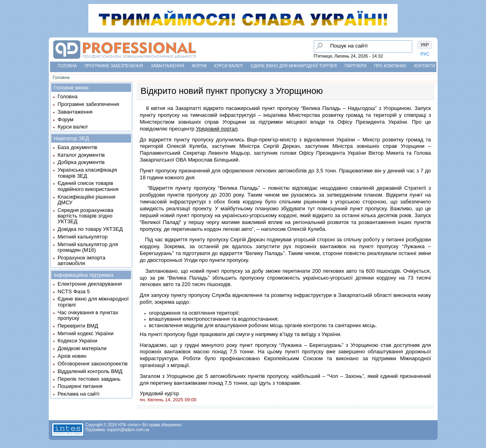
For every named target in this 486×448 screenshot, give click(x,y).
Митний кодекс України (86, 333)
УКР (425, 45)
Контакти (424, 66)
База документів (78, 147)
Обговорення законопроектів (93, 364)
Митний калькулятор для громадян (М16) (88, 247)
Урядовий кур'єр (160, 393)
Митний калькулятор (83, 237)
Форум (199, 66)
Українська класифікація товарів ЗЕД (87, 173)
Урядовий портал (217, 129)
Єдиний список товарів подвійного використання (88, 186)
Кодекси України (77, 341)
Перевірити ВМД (78, 326)
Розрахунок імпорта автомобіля (81, 260)
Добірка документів (81, 162)
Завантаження (168, 66)
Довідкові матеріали (82, 348)
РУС (425, 54)
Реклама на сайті (79, 394)
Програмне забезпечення (114, 66)
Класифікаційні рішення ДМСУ (87, 200)
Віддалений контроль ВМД (90, 371)
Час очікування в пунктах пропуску (88, 315)
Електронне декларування (90, 284)
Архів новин (72, 356)
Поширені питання (80, 386)
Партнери (356, 66)
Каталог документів (81, 155)
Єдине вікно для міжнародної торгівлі (294, 66)
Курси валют (228, 66)
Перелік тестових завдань (89, 379)
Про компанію (390, 66)
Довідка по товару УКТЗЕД (90, 229)
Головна (67, 66)
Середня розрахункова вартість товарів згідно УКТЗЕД (86, 216)
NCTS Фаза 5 (74, 291)
